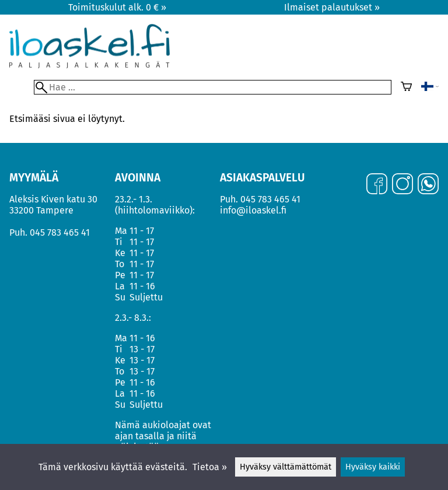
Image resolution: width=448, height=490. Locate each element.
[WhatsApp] (428, 185)
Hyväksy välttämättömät (286, 467)
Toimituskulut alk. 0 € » (117, 7)
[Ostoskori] (406, 87)
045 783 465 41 (60, 232)
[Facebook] (377, 185)
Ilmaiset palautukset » (332, 7)
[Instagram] (402, 185)
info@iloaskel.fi (253, 210)
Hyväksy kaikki (373, 467)
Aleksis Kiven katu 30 (53, 199)
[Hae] (213, 87)
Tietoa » (210, 467)
